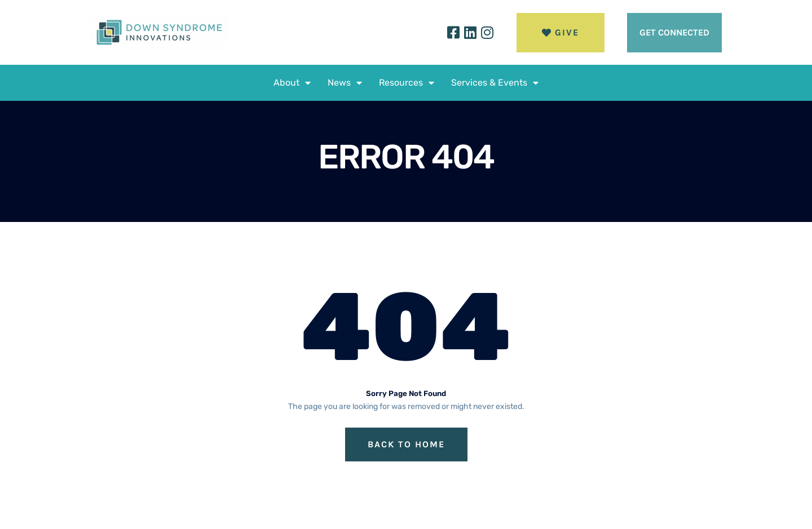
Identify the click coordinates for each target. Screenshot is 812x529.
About (292, 83)
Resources (407, 83)
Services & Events (495, 83)
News (345, 83)
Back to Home (406, 444)
